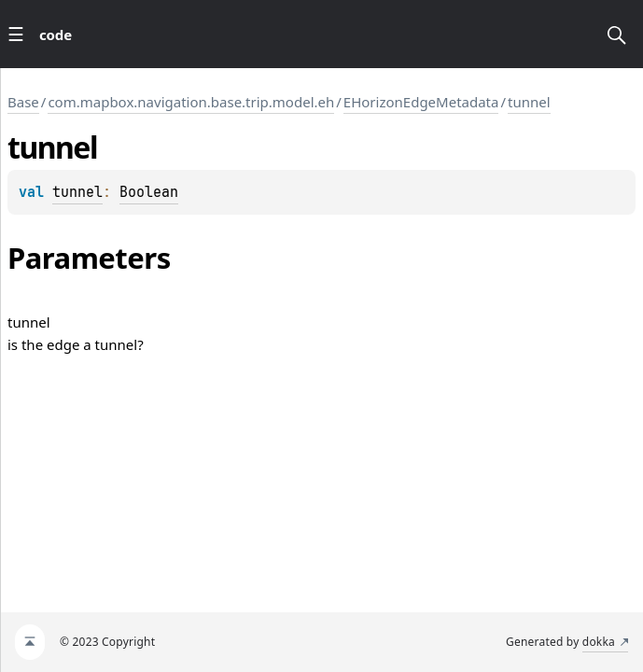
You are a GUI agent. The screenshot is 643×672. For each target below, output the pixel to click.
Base (23, 102)
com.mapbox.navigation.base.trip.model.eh (191, 102)
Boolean (149, 192)
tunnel (529, 102)
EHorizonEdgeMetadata (421, 102)
